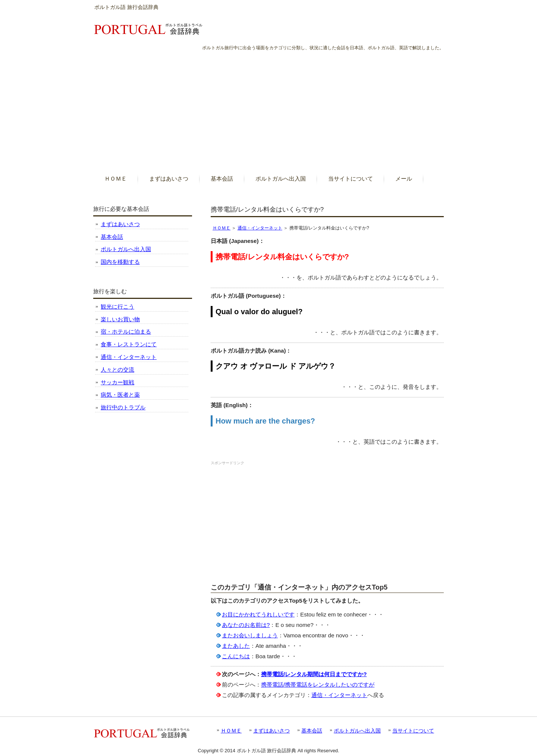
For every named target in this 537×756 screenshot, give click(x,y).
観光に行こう (117, 307)
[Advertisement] (268, 108)
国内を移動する (120, 262)
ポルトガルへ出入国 (126, 249)
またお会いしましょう (250, 635)
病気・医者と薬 (120, 395)
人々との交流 (117, 370)
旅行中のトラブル (123, 407)
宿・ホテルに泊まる (126, 332)
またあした (236, 646)
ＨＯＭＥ (222, 228)
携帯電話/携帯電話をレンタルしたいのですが (318, 685)
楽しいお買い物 (120, 319)
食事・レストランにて (129, 344)
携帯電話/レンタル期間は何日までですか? (314, 674)
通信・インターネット (260, 228)
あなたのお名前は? (246, 625)
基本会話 (112, 237)
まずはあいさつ (120, 224)
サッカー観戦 (117, 382)
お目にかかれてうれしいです (258, 614)
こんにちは (236, 656)
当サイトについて (413, 731)
